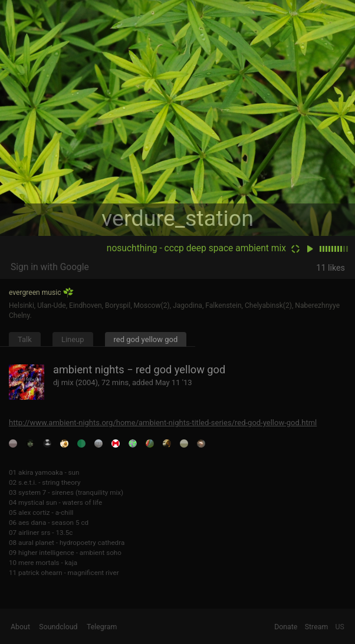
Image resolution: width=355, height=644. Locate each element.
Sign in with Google (50, 267)
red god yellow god (146, 339)
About (20, 627)
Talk (25, 339)
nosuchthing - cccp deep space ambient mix (196, 248)
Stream (317, 627)
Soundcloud (58, 627)
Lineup (73, 339)
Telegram (102, 627)
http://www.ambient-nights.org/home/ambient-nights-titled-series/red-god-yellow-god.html (163, 423)
